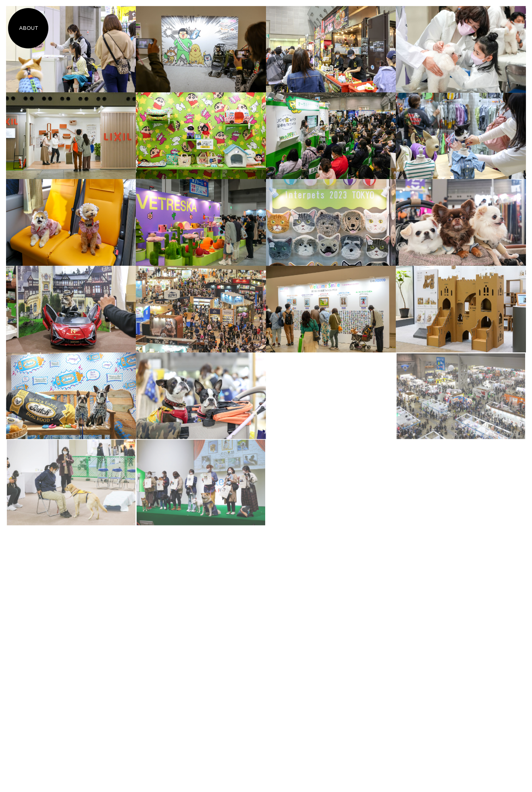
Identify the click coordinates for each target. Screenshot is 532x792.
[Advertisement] (331, 403)
